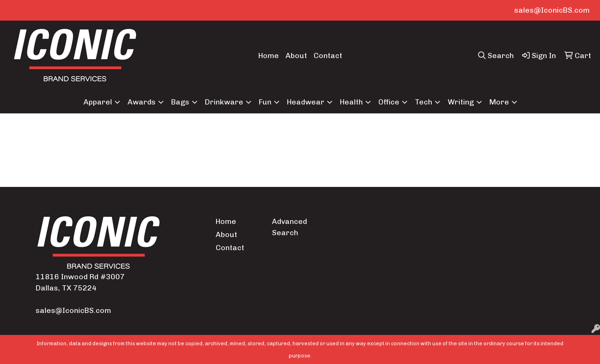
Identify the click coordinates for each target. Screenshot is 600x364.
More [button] (499, 102)
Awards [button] (142, 102)
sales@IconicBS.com (552, 10)
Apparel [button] (98, 102)
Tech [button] (424, 102)
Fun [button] (265, 102)
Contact (328, 56)
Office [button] (389, 102)
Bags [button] (180, 102)
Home (269, 56)
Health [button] (351, 102)
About (296, 56)
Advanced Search (289, 227)
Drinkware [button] (224, 102)
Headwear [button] (306, 102)
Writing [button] (461, 102)
